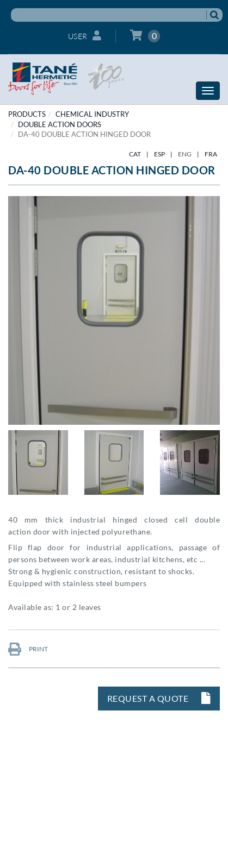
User (85, 36)
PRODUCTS (27, 114)
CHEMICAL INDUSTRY (92, 114)
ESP (159, 154)
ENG (185, 154)
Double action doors (60, 124)
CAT (135, 154)
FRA (211, 154)
